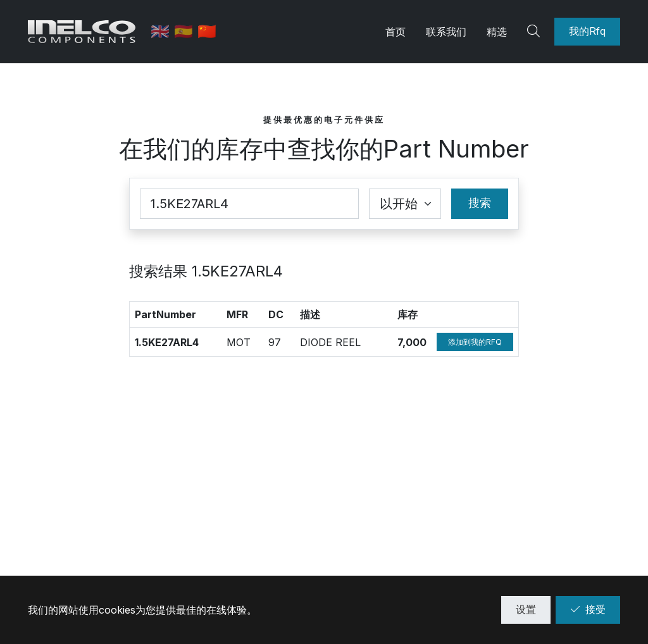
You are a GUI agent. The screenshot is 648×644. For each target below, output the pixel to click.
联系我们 (446, 32)
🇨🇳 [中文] (207, 31)
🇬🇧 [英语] (162, 31)
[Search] (535, 32)
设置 (526, 609)
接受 (588, 609)
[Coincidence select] (405, 204)
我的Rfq (587, 31)
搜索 (480, 203)
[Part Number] (249, 204)
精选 (497, 32)
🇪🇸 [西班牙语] (186, 31)
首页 (396, 32)
